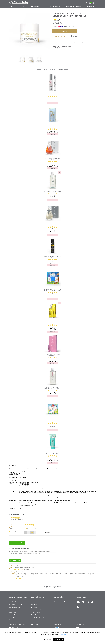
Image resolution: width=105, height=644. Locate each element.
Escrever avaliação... (17, 543)
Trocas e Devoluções (37, 612)
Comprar (65, 31)
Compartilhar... (47, 532)
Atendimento (35, 602)
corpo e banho (35, 6)
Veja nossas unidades (60, 602)
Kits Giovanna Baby (15, 617)
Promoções (12, 620)
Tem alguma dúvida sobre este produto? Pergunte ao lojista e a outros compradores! (29, 551)
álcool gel (48, 6)
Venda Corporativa (37, 615)
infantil (58, 6)
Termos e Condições (37, 610)
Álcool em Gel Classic (15, 605)
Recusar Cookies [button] (47, 639)
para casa (68, 6)
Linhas (13, 6)
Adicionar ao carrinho (60, 36)
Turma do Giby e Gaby (38, 617)
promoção (91, 6)
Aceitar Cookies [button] (58, 639)
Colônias (22, 6)
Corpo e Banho (13, 615)
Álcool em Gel (13, 602)
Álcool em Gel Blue (15, 607)
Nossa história (35, 605)
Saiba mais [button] (63, 634)
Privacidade (35, 607)
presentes (79, 6)
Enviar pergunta (15, 560)
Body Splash (12, 612)
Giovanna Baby (12, 10)
